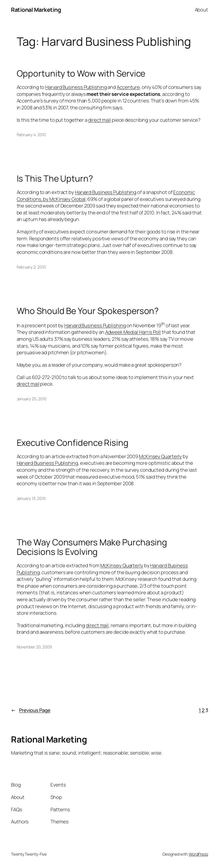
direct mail (100, 120)
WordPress (198, 854)
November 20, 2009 (34, 647)
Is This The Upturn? (55, 178)
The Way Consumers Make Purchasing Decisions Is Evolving (92, 547)
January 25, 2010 (32, 399)
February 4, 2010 (31, 135)
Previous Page (31, 710)
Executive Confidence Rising (73, 442)
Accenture (128, 87)
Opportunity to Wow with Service (81, 73)
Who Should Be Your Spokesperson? (88, 311)
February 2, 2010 (31, 267)
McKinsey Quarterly (160, 456)
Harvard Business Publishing (76, 87)
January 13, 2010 (31, 498)
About (202, 10)
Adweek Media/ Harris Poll (133, 332)
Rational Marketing (36, 10)
